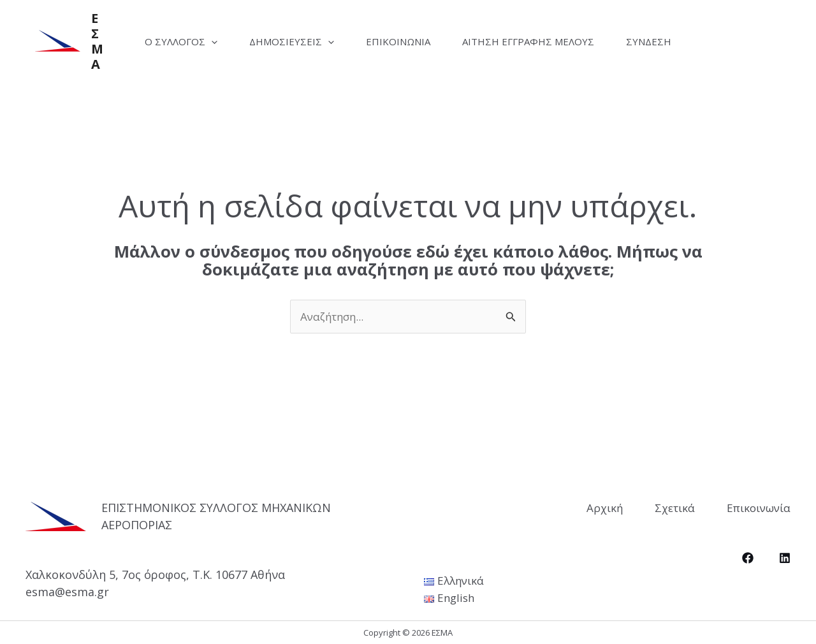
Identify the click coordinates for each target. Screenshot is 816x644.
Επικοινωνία (398, 41)
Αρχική (605, 508)
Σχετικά (675, 508)
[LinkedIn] (785, 558)
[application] (211, 41)
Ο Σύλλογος (181, 41)
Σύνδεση (649, 41)
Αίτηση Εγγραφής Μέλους (528, 41)
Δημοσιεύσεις (292, 41)
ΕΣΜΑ (97, 41)
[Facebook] (748, 558)
